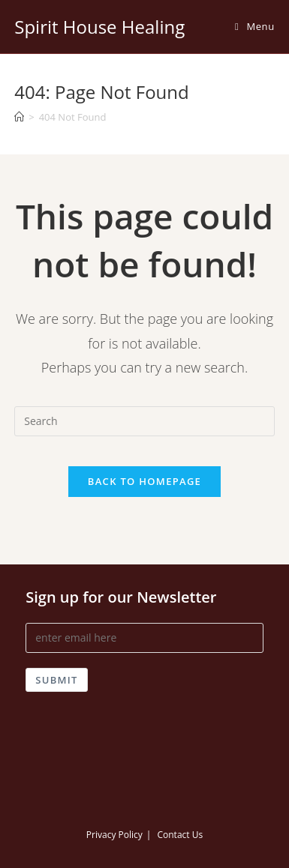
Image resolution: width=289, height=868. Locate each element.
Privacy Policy (114, 835)
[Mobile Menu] (255, 26)
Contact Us (180, 835)
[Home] (19, 117)
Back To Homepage (144, 481)
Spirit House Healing (99, 27)
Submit (56, 680)
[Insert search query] (144, 421)
